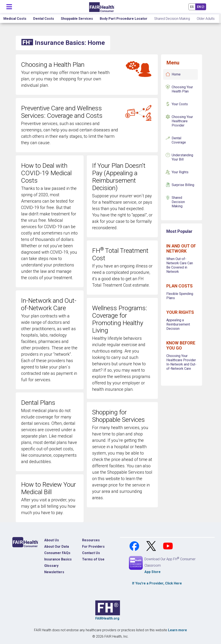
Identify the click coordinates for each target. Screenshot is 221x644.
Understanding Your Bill (182, 157)
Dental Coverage (179, 140)
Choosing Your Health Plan (182, 89)
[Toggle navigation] (9, 6)
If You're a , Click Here (157, 583)
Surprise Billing (183, 185)
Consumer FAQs (57, 553)
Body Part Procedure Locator (124, 19)
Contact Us (91, 553)
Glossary (51, 566)
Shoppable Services (77, 19)
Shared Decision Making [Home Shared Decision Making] (172, 19)
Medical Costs (15, 19)
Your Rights (180, 172)
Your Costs (180, 104)
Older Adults (206, 19)
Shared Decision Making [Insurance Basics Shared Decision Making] (178, 202)
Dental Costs (44, 19)
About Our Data (57, 547)
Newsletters (54, 572)
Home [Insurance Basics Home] (176, 74)
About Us (52, 540)
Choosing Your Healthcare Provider (182, 121)
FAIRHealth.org (107, 618)
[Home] (102, 7)
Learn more (178, 630)
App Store (153, 572)
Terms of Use (93, 559)
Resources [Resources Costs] (91, 540)
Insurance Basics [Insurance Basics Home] (58, 559)
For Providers (93, 547)
